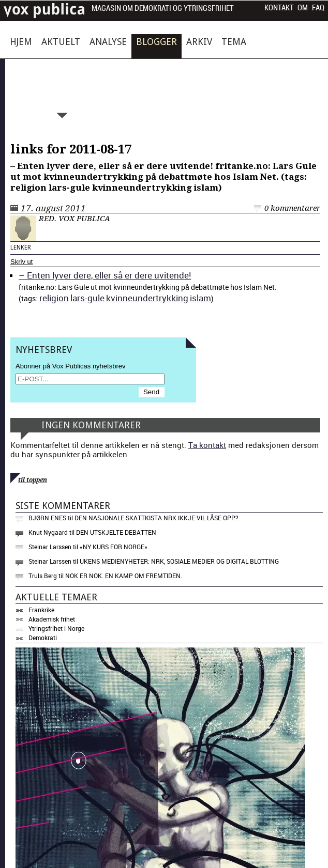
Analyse (108, 42)
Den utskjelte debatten (116, 532)
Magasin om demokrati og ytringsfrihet (163, 9)
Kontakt (279, 8)
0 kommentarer (292, 208)
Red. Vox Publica (74, 219)
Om (303, 8)
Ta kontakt (207, 445)
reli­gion (54, 298)
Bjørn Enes (47, 518)
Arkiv (199, 42)
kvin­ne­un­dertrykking (147, 298)
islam (200, 298)
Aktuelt (61, 42)
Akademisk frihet (52, 619)
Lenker (21, 247)
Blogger (156, 42)
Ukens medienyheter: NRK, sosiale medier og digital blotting (179, 561)
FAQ (318, 8)
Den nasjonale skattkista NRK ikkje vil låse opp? (156, 518)
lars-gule (87, 298)
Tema (234, 42)
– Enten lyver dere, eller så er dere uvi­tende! (105, 275)
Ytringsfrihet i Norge (56, 628)
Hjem (21, 42)
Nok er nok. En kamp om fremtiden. (124, 576)
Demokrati (43, 638)
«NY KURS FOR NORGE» (114, 547)
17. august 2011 (53, 208)
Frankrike (41, 610)
